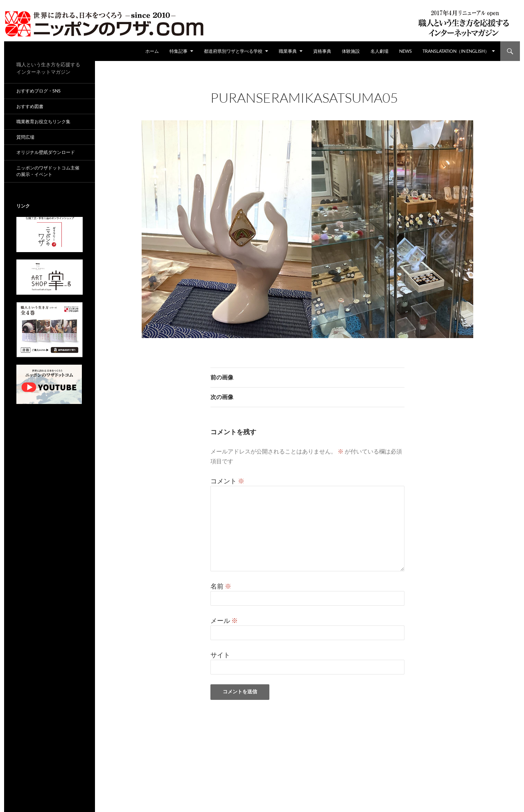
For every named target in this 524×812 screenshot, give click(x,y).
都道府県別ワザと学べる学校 (233, 51)
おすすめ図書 (30, 106)
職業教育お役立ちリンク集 (43, 121)
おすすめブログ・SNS (38, 91)
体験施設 (351, 51)
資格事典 (322, 51)
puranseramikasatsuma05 (329, 109)
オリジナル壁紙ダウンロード (46, 152)
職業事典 (288, 51)
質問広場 (25, 137)
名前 (221, 586)
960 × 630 (272, 109)
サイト (220, 655)
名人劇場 (379, 51)
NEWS (405, 51)
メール (224, 620)
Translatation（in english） (456, 51)
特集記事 (178, 51)
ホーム (152, 51)
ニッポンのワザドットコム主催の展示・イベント (48, 171)
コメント (227, 481)
